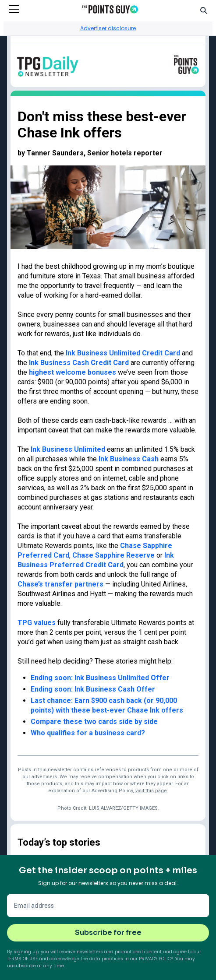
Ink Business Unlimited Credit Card (123, 353)
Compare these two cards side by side (94, 722)
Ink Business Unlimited (68, 449)
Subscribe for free (108, 933)
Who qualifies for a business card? (88, 733)
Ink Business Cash (129, 459)
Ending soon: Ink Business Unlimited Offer (100, 678)
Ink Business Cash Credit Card (79, 363)
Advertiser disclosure (108, 28)
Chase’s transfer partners (60, 584)
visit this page (151, 791)
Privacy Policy (156, 959)
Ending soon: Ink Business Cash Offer (93, 689)
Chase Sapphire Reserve (113, 555)
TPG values (37, 623)
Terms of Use (22, 959)
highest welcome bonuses (73, 372)
